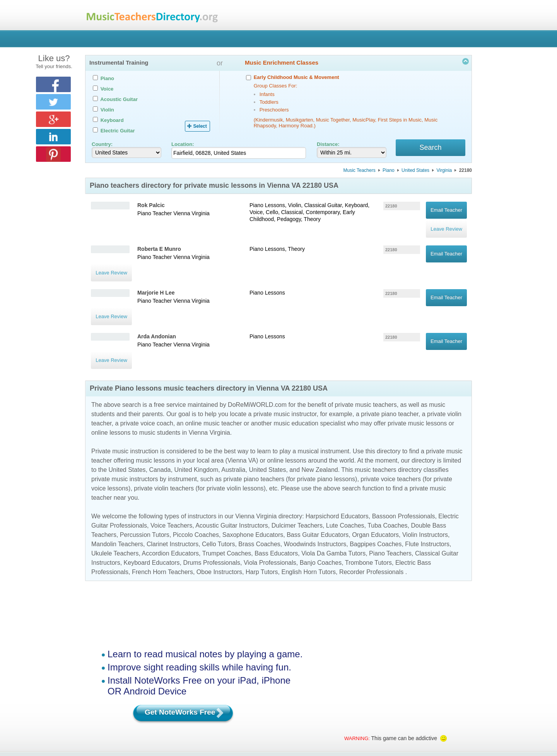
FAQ (420, 702)
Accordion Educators (170, 493)
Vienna (182, 214)
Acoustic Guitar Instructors (232, 465)
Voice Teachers (171, 465)
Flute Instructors (427, 483)
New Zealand (320, 409)
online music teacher (214, 363)
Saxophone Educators (253, 474)
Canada (160, 409)
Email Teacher (446, 207)
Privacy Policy (347, 702)
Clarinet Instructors (173, 483)
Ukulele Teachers (115, 493)
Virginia (444, 171)
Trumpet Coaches (227, 493)
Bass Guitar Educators (318, 474)
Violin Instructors (425, 474)
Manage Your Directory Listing (222, 702)
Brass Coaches (259, 483)
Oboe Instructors (219, 511)
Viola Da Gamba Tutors (333, 493)
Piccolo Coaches (196, 474)
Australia (233, 409)
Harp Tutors (262, 511)
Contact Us (389, 702)
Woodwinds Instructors (315, 483)
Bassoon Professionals (404, 455)
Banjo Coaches (321, 502)
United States (415, 171)
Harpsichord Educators (337, 455)
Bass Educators (276, 493)
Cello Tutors (218, 483)
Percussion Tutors (145, 474)
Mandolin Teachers (117, 483)
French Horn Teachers (162, 511)
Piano (389, 171)
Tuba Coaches (387, 465)
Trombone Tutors (368, 502)
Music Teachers (360, 171)
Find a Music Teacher (151, 702)
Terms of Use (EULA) (293, 702)
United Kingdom (196, 409)
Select (200, 126)
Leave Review (446, 218)
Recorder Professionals (371, 511)
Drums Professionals (212, 502)
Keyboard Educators (152, 502)
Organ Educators (375, 474)
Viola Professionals (270, 502)
